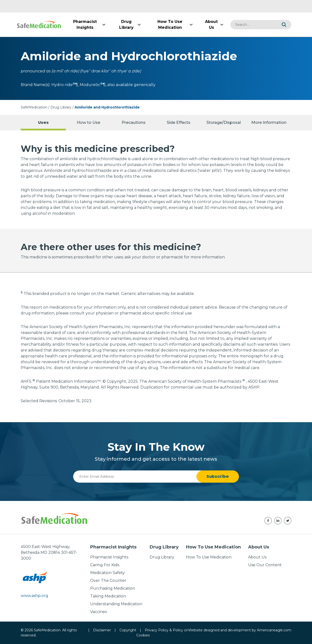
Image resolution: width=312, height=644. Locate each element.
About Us (257, 557)
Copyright (128, 630)
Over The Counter (108, 581)
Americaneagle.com (274, 630)
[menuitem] (85, 25)
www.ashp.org (34, 596)
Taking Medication (108, 596)
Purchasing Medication (113, 588)
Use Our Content (265, 565)
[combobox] (253, 25)
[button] (284, 25)
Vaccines (98, 612)
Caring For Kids (105, 565)
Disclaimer (102, 630)
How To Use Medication (209, 557)
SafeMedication (34, 107)
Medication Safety (107, 573)
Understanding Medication (116, 604)
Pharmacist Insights (109, 557)
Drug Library (61, 107)
